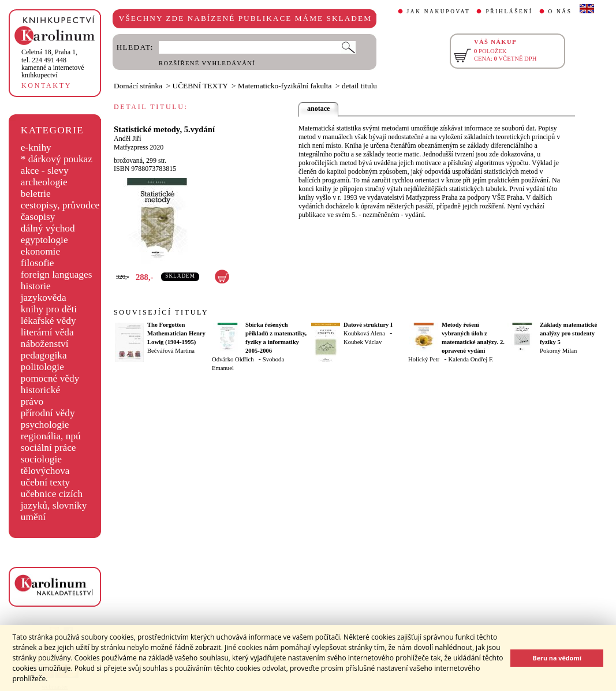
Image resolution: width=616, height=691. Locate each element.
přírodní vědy (48, 413)
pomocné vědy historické (50, 384)
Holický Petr (424, 359)
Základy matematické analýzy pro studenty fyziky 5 (568, 333)
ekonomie (40, 251)
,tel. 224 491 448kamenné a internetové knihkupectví (53, 64)
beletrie (36, 194)
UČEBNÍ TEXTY (200, 86)
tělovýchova (45, 471)
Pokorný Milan (558, 351)
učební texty (45, 482)
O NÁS (560, 12)
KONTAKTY (46, 85)
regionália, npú (51, 436)
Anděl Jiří (128, 139)
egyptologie (44, 240)
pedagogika (44, 355)
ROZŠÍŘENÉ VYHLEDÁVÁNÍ (207, 63)
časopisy (38, 217)
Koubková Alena (364, 333)
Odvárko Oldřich (233, 359)
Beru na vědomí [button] (557, 658)
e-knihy (36, 147)
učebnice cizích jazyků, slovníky (54, 500)
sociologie (41, 459)
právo (32, 401)
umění (33, 517)
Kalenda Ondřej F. (471, 359)
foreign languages (57, 274)
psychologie (45, 425)
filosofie (38, 263)
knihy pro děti (49, 309)
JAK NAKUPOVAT (439, 12)
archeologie (44, 182)
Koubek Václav (363, 342)
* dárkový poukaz (57, 159)
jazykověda (44, 298)
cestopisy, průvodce (60, 205)
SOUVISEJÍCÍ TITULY (161, 312)
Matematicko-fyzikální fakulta (285, 86)
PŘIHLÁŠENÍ (509, 12)
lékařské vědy (48, 321)
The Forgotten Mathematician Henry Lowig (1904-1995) (176, 333)
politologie (42, 367)
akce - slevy (45, 171)
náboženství (45, 344)
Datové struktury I (368, 325)
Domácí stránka (138, 86)
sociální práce (48, 448)
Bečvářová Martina (171, 351)
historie (36, 286)
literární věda (47, 332)
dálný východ (48, 228)
